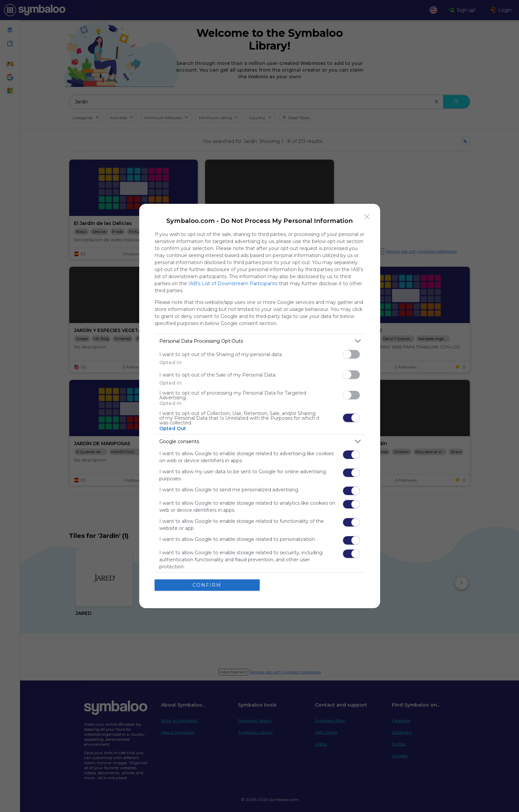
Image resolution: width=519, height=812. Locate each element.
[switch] (351, 354)
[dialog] (260, 406)
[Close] (367, 217)
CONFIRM (207, 585)
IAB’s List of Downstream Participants (233, 283)
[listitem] (260, 341)
